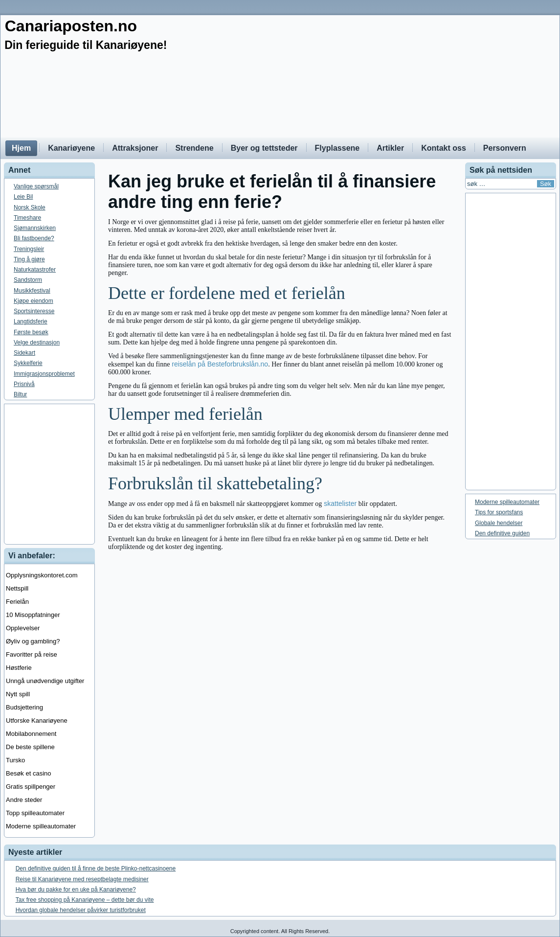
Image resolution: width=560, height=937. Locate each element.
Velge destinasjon (37, 343)
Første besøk (31, 332)
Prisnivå (24, 384)
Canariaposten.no (71, 26)
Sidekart (24, 353)
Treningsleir (29, 249)
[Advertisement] (280, 474)
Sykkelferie (28, 363)
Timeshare (27, 218)
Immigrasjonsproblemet (44, 374)
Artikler (390, 148)
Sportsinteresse (34, 311)
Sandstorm (28, 280)
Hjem (21, 148)
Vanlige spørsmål (36, 186)
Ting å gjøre (29, 259)
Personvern (505, 148)
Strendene (194, 148)
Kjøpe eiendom (34, 301)
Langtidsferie (31, 321)
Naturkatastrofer (35, 270)
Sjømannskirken (35, 228)
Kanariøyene (71, 148)
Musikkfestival (32, 291)
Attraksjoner (135, 148)
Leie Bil (23, 197)
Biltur (20, 394)
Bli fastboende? (34, 238)
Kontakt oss (444, 148)
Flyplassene (337, 148)
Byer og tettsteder (264, 148)
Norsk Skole (30, 207)
